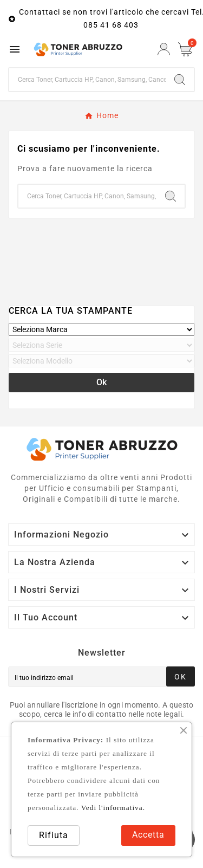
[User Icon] (164, 49)
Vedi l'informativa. (113, 808)
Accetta (148, 835)
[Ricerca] (87, 80)
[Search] (180, 80)
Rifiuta (54, 835)
